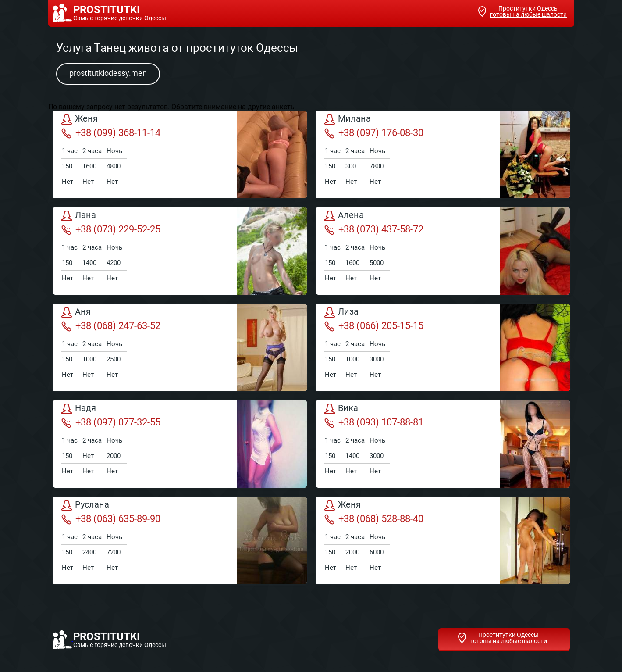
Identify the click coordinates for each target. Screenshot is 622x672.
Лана (79, 216)
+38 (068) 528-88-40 (374, 519)
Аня (76, 312)
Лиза (341, 312)
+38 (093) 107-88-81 (374, 422)
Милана (348, 119)
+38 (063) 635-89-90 (111, 519)
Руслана (85, 505)
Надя (79, 409)
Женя (80, 119)
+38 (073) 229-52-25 (111, 229)
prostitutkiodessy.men (108, 73)
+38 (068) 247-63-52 (111, 326)
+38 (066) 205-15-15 (374, 326)
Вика (341, 409)
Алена (344, 216)
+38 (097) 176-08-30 (374, 133)
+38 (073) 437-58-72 (374, 229)
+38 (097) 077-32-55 (111, 422)
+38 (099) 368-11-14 (111, 133)
